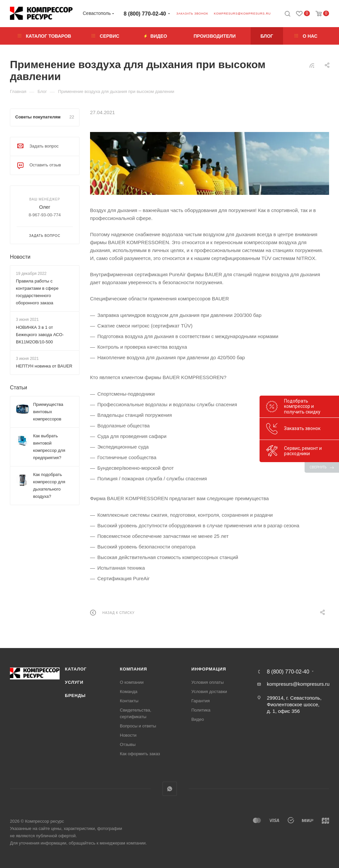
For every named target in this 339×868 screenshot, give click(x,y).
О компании (132, 682)
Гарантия (200, 701)
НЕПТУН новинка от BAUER (44, 366)
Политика (201, 710)
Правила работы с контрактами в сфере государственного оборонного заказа (37, 292)
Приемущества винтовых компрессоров (48, 412)
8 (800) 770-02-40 (145, 14)
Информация (209, 669)
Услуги (74, 682)
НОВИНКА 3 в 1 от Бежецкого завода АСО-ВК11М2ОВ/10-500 (40, 335)
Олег (45, 207)
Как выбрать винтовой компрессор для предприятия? (49, 447)
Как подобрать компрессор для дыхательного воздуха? (49, 485)
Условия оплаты (208, 682)
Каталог (76, 669)
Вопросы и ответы (138, 726)
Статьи (19, 388)
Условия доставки (209, 692)
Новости (20, 257)
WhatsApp (170, 789)
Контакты (129, 701)
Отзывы (128, 744)
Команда (129, 692)
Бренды (75, 695)
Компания (133, 669)
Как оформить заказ (140, 754)
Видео (198, 719)
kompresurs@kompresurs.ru (242, 14)
